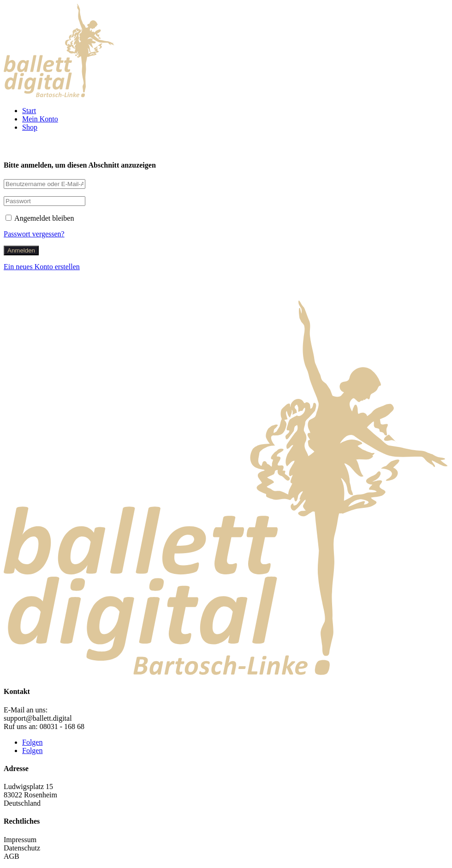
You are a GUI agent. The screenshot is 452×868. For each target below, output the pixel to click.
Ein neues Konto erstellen (42, 267)
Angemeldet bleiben (40, 218)
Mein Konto (40, 119)
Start (29, 111)
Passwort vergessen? (34, 234)
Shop (30, 127)
